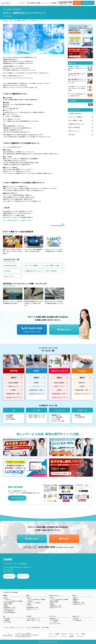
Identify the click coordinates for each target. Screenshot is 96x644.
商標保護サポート (56, 415)
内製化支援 (77, 415)
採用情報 (54, 3)
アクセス (22, 576)
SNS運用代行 (9, 417)
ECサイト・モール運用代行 (32, 265)
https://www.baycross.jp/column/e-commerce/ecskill (18, 78)
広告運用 (13, 390)
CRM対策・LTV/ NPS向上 (10, 265)
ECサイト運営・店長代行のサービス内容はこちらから (17, 220)
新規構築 (36, 383)
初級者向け (18, 9)
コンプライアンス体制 (9, 627)
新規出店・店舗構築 (13, 383)
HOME (6, 21)
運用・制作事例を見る (17, 498)
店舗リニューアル (13, 386)
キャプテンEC (80, 636)
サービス (21, 3)
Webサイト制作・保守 (51, 271)
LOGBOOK (7, 599)
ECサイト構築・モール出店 (10, 9)
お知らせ (72, 634)
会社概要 (38, 3)
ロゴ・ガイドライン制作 (58, 421)
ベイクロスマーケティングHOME (10, 592)
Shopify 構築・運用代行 (9, 611)
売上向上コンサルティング (13, 397)
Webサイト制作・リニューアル (37, 415)
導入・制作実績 (31, 3)
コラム (11, 21)
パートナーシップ (46, 3)
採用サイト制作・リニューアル (37, 417)
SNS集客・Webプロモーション (33, 271)
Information (7, 271)
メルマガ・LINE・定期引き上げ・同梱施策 (13, 601)
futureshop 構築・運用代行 (10, 612)
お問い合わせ (64, 634)
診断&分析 (30, 601)
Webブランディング (9, 276)
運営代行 (14, 378)
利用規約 (83, 634)
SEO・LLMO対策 (10, 419)
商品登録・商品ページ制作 (13, 394)
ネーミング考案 (56, 419)
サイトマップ (64, 636)
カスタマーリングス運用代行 (34, 603)
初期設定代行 (82, 383)
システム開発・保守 (80, 417)
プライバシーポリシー (54, 636)
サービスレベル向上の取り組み (33, 627)
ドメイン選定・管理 (57, 417)
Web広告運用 (9, 415)
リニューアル (36, 386)
